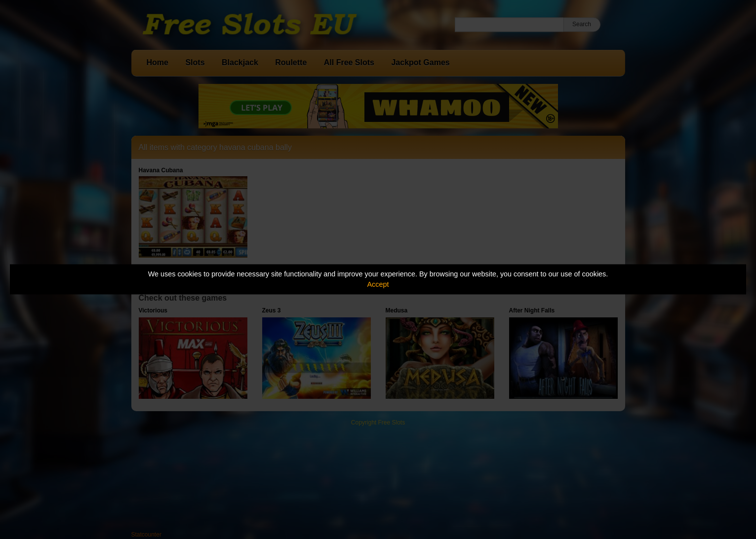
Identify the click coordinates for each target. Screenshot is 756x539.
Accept (378, 284)
